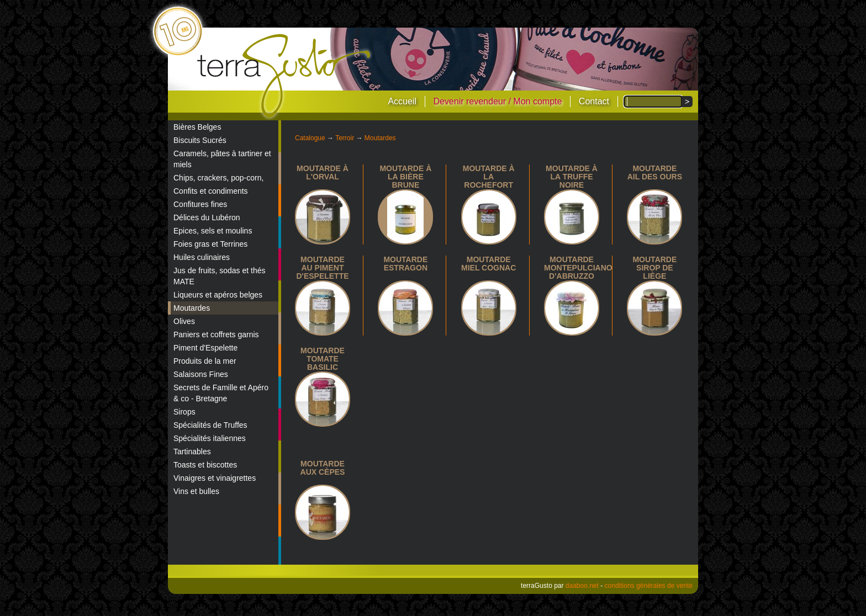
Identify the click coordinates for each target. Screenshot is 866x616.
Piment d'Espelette (205, 348)
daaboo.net (582, 586)
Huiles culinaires (202, 257)
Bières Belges (197, 127)
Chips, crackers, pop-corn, (218, 178)
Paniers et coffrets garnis (216, 334)
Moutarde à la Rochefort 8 (489, 181)
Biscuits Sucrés (200, 140)
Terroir (345, 138)
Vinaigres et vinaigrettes (215, 478)
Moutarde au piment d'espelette (322, 268)
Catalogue (310, 138)
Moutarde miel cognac (489, 264)
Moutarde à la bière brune (405, 177)
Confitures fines (200, 204)
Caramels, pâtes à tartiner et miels (222, 159)
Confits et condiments (211, 191)
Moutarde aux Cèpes (323, 468)
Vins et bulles (196, 491)
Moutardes (192, 308)
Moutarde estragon (405, 264)
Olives (184, 321)
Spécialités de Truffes (210, 425)
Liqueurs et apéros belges (218, 295)
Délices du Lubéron (207, 217)
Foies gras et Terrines (210, 244)
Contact (594, 101)
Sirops (184, 412)
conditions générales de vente (649, 586)
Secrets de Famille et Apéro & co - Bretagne (221, 393)
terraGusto (285, 76)
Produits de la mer (205, 361)
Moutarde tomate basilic (323, 359)
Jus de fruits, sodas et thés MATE (220, 276)
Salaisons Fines (201, 374)
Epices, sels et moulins (213, 231)
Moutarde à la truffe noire (572, 177)
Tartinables (192, 452)
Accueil (402, 101)
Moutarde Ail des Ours (655, 172)
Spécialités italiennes (210, 438)
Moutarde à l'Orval (323, 172)
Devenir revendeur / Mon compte (497, 101)
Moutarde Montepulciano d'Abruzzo (578, 268)
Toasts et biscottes (205, 465)
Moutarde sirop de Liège (654, 268)
